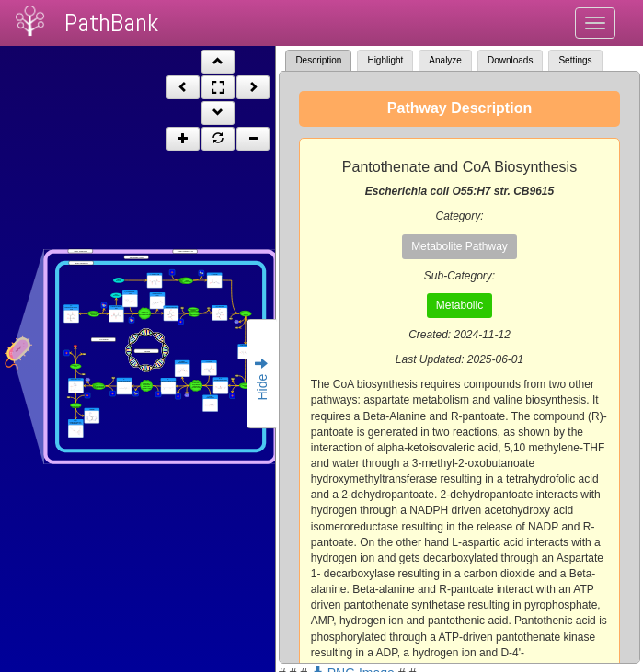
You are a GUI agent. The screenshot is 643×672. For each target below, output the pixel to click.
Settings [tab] (575, 60)
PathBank (111, 23)
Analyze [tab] (445, 60)
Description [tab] (318, 60)
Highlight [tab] (385, 60)
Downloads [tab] (510, 60)
